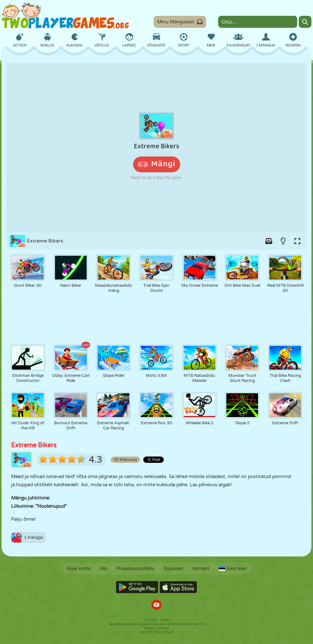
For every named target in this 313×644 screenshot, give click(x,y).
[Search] (305, 22)
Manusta (125, 460)
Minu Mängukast (180, 22)
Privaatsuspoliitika (135, 569)
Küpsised (173, 569)
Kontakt (201, 569)
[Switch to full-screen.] (297, 241)
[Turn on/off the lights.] (283, 241)
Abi (104, 569)
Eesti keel (233, 569)
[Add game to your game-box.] (269, 241)
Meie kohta (79, 569)
